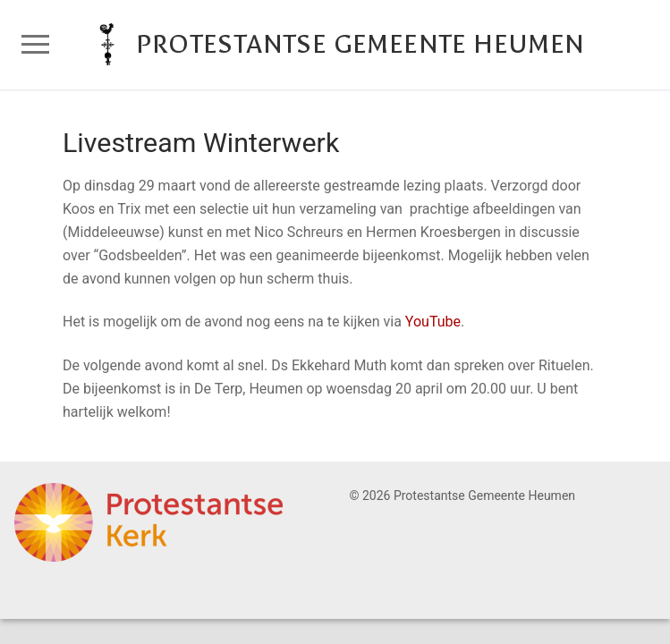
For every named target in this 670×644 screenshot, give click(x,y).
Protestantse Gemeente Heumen (360, 44)
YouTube (433, 322)
